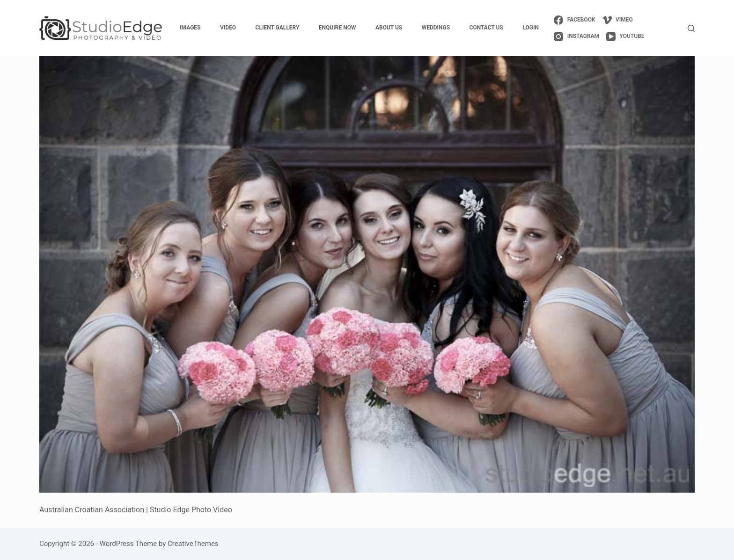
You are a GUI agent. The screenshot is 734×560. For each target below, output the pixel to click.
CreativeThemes (193, 544)
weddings (436, 28)
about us (389, 28)
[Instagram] (576, 36)
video (228, 28)
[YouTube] (625, 36)
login (531, 28)
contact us (486, 28)
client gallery (278, 28)
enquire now (338, 28)
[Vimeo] (618, 20)
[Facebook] (574, 20)
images (190, 28)
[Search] (691, 28)
